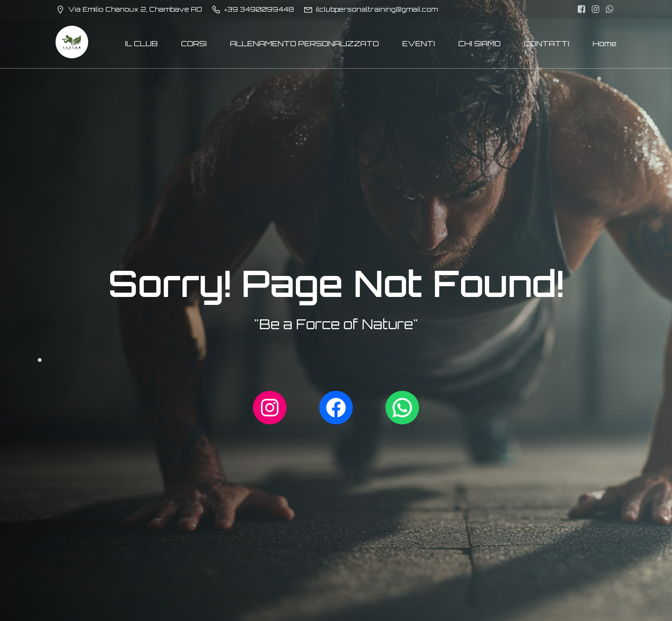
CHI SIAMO (479, 43)
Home (605, 43)
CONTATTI (547, 43)
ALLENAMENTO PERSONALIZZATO (304, 43)
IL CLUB (141, 43)
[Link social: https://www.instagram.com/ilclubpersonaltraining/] (595, 9)
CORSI (194, 43)
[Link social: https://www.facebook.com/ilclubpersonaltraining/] (581, 9)
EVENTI (419, 43)
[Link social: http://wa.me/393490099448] (609, 9)
